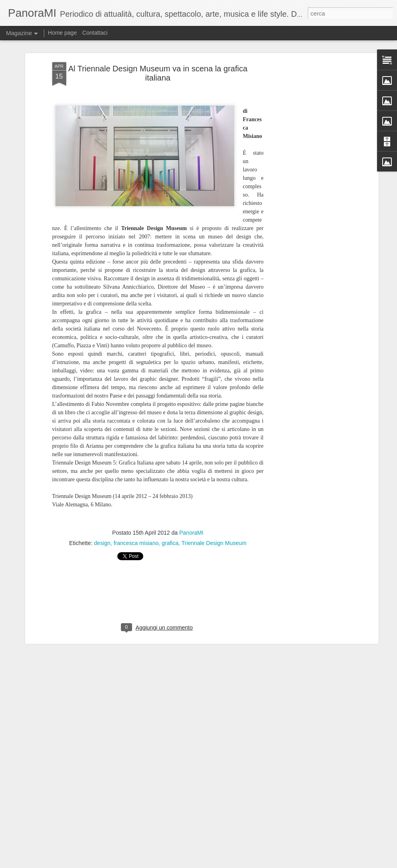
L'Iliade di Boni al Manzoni (160, 859)
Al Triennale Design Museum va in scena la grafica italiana (158, 41)
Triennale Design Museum (214, 510)
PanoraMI (191, 500)
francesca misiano (136, 510)
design (102, 510)
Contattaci (95, 33)
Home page (62, 33)
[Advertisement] (308, 155)
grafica (170, 510)
